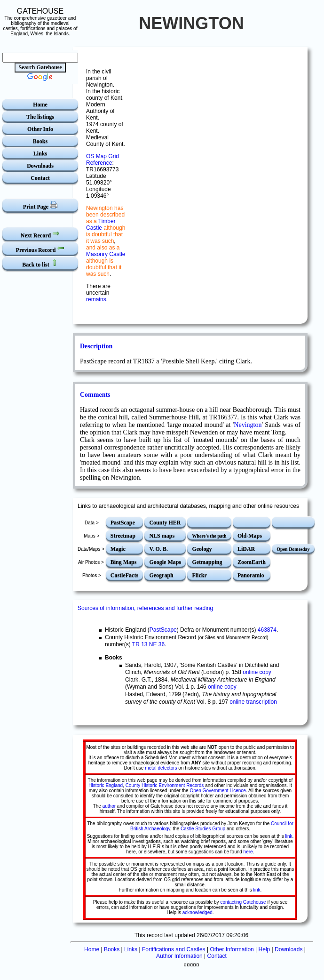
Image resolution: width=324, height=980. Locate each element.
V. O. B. (158, 549)
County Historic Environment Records (165, 785)
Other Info (40, 129)
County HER (165, 522)
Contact (40, 178)
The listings (40, 117)
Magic (118, 549)
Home (40, 104)
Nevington (248, 425)
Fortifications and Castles (174, 949)
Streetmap (123, 536)
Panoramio (251, 575)
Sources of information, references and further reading (145, 608)
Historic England (106, 785)
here (248, 852)
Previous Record (40, 249)
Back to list (40, 263)
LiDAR (246, 549)
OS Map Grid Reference (103, 160)
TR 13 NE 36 (148, 644)
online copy (257, 672)
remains (96, 299)
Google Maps (165, 562)
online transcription (253, 702)
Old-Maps (250, 536)
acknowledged (198, 912)
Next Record (40, 234)
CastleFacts (124, 575)
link (289, 836)
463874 (267, 630)
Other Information (232, 949)
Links (40, 153)
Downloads (40, 166)
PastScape (123, 522)
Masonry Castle (106, 254)
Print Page (40, 205)
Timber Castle (101, 225)
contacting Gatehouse (243, 902)
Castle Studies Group (203, 829)
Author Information (179, 956)
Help (265, 949)
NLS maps (162, 536)
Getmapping (207, 562)
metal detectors (161, 768)
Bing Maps (124, 562)
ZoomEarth (252, 562)
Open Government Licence (218, 791)
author (109, 806)
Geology (202, 549)
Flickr (199, 575)
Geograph (161, 575)
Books (40, 141)
